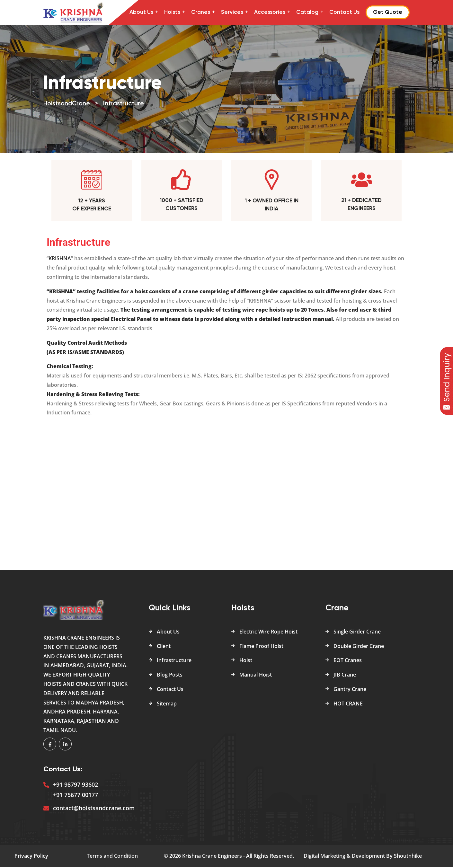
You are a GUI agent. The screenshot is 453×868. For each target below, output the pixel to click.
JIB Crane (345, 676)
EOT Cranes (348, 661)
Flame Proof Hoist (261, 647)
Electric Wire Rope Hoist (268, 633)
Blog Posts (170, 676)
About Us (141, 12)
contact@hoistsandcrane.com (94, 809)
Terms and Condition (112, 857)
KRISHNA (60, 260)
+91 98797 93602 (75, 785)
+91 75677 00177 (75, 796)
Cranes (201, 12)
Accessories (270, 12)
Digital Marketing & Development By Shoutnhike (363, 857)
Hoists (172, 12)
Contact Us (344, 12)
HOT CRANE (348, 704)
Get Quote (388, 12)
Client (164, 647)
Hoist (246, 661)
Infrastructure (174, 661)
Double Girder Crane (359, 647)
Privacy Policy (31, 857)
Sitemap (167, 704)
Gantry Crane (350, 690)
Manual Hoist (256, 676)
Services (232, 12)
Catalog (307, 12)
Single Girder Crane (357, 633)
